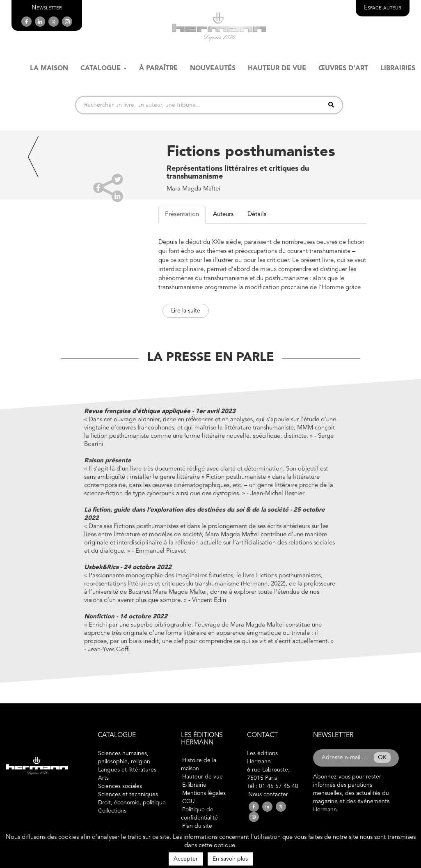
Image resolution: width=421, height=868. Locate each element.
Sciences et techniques (128, 795)
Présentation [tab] (182, 215)
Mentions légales (204, 793)
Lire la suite (186, 311)
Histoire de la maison (199, 765)
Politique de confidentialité (199, 814)
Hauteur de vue (202, 777)
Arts (103, 778)
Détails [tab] (257, 215)
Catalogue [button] (104, 69)
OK (382, 758)
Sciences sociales (120, 786)
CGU (189, 801)
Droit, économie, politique (132, 803)
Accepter (186, 859)
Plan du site (197, 826)
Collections (112, 811)
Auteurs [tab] (223, 215)
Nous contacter (268, 795)
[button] (47, 8)
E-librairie (194, 785)
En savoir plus (230, 859)
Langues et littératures (127, 770)
